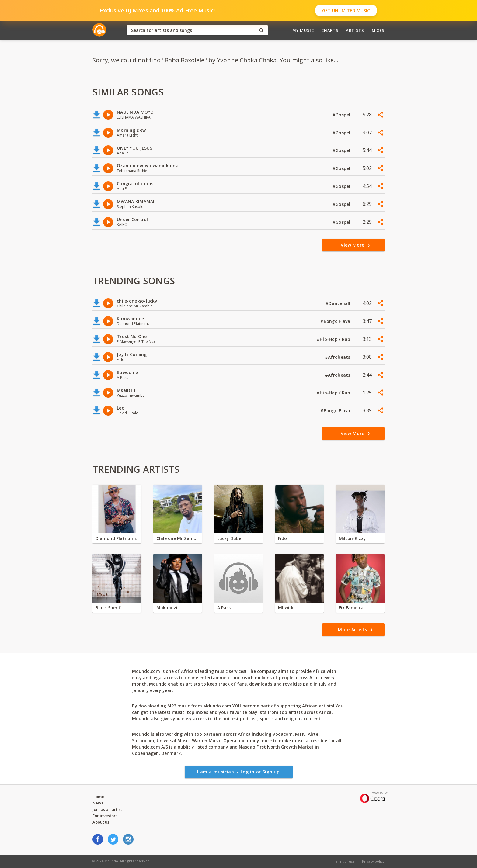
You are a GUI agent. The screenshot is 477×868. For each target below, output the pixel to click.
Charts (330, 30)
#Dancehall (339, 303)
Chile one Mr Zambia (178, 538)
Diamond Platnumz (116, 538)
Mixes (378, 30)
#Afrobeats (338, 357)
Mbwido (286, 608)
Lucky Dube (229, 538)
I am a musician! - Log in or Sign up (238, 772)
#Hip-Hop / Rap (334, 339)
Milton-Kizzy (352, 538)
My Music (303, 30)
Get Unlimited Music (346, 10)
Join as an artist (107, 809)
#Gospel (342, 115)
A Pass (224, 608)
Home (98, 797)
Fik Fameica (351, 608)
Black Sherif (108, 608)
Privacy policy (373, 861)
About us (101, 822)
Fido (282, 538)
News (98, 803)
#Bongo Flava (336, 321)
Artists (355, 30)
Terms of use (344, 861)
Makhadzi (167, 608)
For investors (105, 816)
